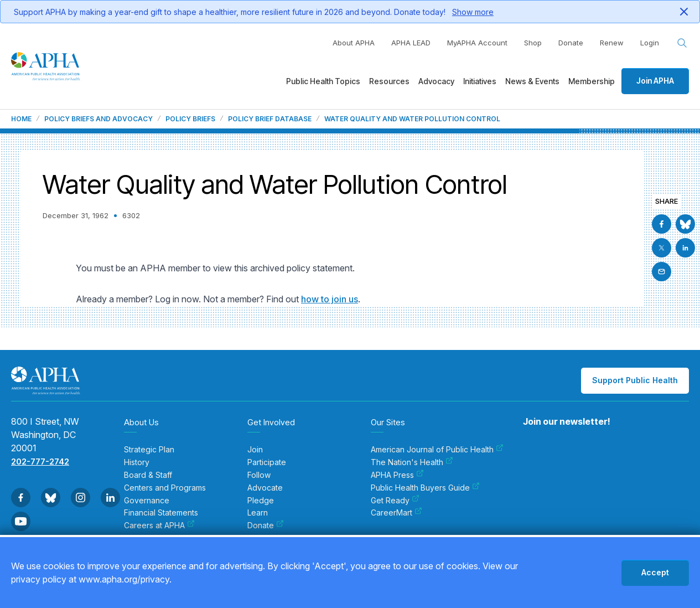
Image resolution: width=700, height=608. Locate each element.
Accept (655, 572)
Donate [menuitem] (266, 525)
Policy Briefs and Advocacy (98, 119)
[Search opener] (682, 43)
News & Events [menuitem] (532, 81)
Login (650, 43)
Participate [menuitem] (267, 462)
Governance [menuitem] (147, 501)
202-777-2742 (40, 462)
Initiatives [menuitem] (480, 81)
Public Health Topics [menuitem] (323, 81)
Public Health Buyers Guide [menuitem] (425, 488)
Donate (571, 43)
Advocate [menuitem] (265, 488)
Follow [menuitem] (259, 475)
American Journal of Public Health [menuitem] (437, 450)
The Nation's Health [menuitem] (412, 462)
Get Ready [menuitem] (395, 501)
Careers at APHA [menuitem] (159, 525)
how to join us (330, 299)
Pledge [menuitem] (261, 501)
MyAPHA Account (477, 43)
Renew (612, 43)
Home (21, 119)
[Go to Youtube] (21, 521)
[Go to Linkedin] (685, 248)
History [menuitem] (137, 462)
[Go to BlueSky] (685, 224)
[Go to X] (662, 248)
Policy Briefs (190, 119)
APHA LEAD (411, 43)
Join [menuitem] (255, 450)
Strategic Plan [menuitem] (149, 450)
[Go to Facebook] (662, 224)
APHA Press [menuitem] (397, 475)
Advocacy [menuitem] (436, 81)
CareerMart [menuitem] (396, 513)
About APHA (354, 43)
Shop (533, 43)
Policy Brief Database (270, 119)
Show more (473, 12)
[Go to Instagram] (81, 498)
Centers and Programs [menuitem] (165, 488)
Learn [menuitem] (258, 513)
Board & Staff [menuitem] (148, 475)
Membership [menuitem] (592, 81)
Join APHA (655, 81)
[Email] (662, 272)
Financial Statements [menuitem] (161, 513)
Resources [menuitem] (389, 81)
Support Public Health (635, 380)
